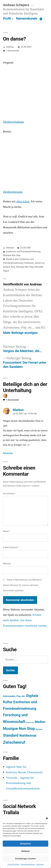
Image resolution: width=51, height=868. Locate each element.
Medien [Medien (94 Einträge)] (40, 722)
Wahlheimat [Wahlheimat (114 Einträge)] (28, 736)
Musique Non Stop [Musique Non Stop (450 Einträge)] (19, 729)
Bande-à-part (13, 259)
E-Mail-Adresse (11, 547)
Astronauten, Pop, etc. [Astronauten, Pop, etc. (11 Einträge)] (14, 696)
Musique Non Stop (12, 255)
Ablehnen (26, 851)
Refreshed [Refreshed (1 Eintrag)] (39, 729)
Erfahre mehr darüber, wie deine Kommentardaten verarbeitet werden (25, 620)
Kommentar (9, 494)
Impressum (40, 864)
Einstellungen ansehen (26, 859)
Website (7, 564)
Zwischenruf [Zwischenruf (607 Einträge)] (14, 742)
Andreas (10, 47)
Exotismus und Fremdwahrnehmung (23, 252)
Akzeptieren (25, 844)
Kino (13, 267)
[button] (47, 818)
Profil (7, 18)
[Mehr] (41, 19)
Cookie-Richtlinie (13, 864)
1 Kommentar (13, 51)
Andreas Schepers (16, 5)
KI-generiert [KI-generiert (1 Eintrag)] (30, 722)
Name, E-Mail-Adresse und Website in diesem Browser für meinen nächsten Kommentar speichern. (23, 585)
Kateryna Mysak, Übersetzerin (24, 772)
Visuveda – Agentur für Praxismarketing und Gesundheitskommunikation (23, 783)
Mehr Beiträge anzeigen (20, 333)
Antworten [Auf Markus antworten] (8, 453)
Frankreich (29, 263)
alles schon (23, 201)
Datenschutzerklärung (28, 864)
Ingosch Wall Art (16, 767)
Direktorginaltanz (14, 122)
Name (7, 531)
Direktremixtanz (13, 192)
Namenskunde (27, 18)
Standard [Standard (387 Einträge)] (11, 735)
